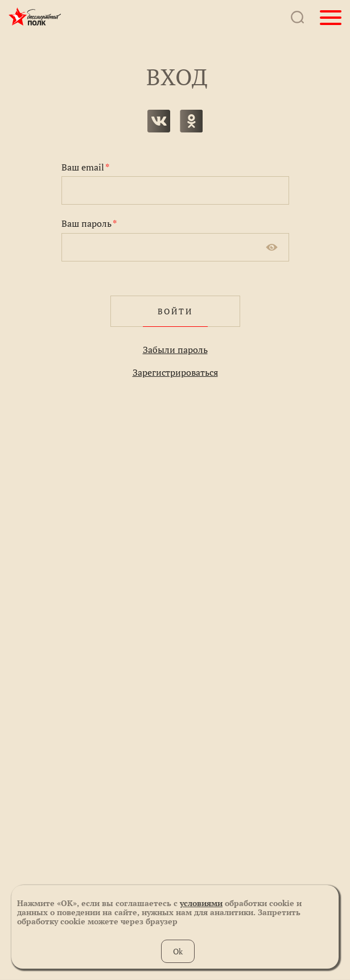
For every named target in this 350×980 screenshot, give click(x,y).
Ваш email (85, 167)
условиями (201, 903)
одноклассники (191, 121)
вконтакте (159, 121)
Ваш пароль (89, 223)
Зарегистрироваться (175, 372)
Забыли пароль (175, 350)
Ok (178, 951)
